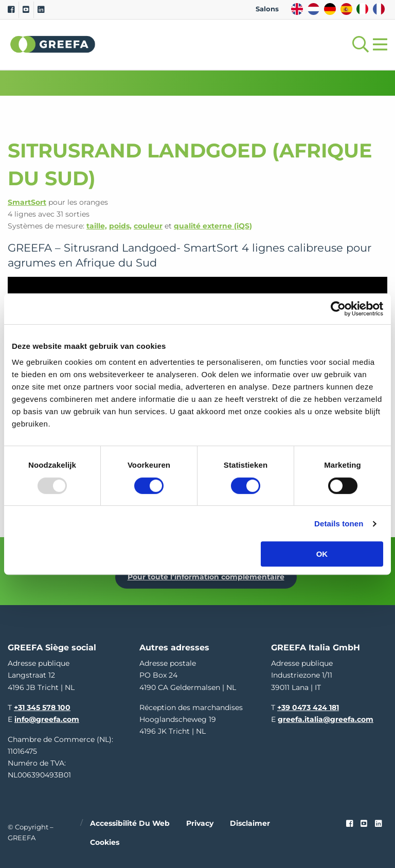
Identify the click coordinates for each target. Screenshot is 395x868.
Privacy (200, 823)
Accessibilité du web (130, 823)
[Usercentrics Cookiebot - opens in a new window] (338, 309)
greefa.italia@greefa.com (326, 719)
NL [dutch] (313, 9)
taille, (97, 226)
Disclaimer (250, 823)
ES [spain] (346, 9)
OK (322, 554)
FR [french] (379, 9)
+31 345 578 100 (42, 707)
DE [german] (330, 9)
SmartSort (27, 202)
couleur (148, 226)
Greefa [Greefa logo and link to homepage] (53, 44)
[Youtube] (26, 10)
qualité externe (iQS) (213, 226)
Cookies (105, 842)
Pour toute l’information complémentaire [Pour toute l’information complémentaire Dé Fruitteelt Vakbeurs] (206, 577)
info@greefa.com (47, 719)
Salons (267, 9)
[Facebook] (11, 10)
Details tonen (339, 524)
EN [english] (297, 9)
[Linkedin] (41, 10)
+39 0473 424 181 (308, 707)
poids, (120, 226)
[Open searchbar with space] (358, 45)
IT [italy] (362, 9)
